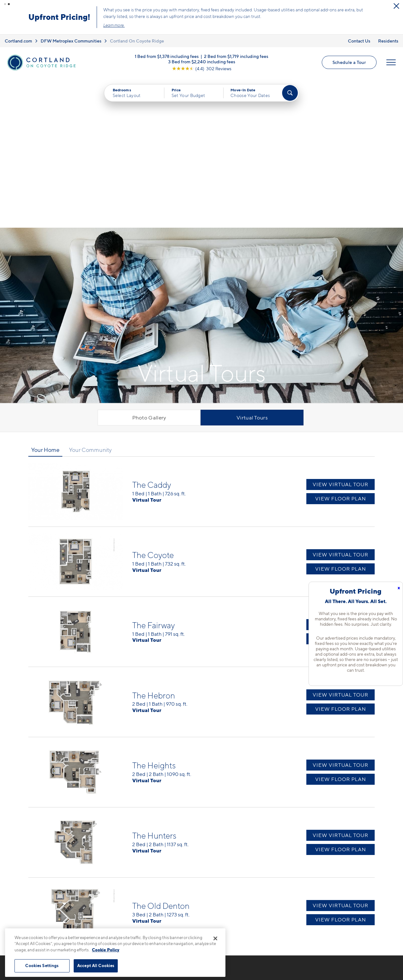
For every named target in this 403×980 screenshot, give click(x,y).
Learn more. (114, 25)
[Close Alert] (396, 6)
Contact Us (359, 41)
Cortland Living (292, 854)
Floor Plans (220, 854)
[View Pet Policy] (176, 888)
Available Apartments (233, 865)
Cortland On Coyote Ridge (137, 41)
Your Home (45, 299)
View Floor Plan (341, 348)
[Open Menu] (391, 62)
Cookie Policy (106, 950)
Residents (388, 41)
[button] (5, 4)
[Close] (215, 938)
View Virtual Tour (341, 334)
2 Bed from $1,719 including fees (236, 56)
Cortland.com (18, 41)
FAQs (280, 876)
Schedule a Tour (349, 62)
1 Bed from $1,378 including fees (167, 56)
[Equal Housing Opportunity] (126, 888)
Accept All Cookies (96, 966)
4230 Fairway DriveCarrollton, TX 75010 (147, 869)
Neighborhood (291, 865)
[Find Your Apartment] (290, 93)
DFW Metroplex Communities (71, 41)
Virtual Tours (252, 267)
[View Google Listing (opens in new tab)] (202, 68)
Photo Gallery (149, 267)
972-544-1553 (140, 854)
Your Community (90, 299)
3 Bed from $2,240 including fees (202, 62)
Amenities (219, 898)
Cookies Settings (42, 966)
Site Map (229, 958)
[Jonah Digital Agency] (360, 954)
